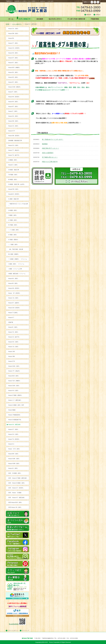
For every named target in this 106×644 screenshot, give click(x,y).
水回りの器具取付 (48, 153)
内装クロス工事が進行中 (50, 162)
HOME (8, 24)
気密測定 (45, 144)
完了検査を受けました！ (50, 157)
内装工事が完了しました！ (51, 148)
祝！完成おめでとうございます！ (53, 139)
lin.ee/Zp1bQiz (17, 624)
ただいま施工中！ (17, 24)
